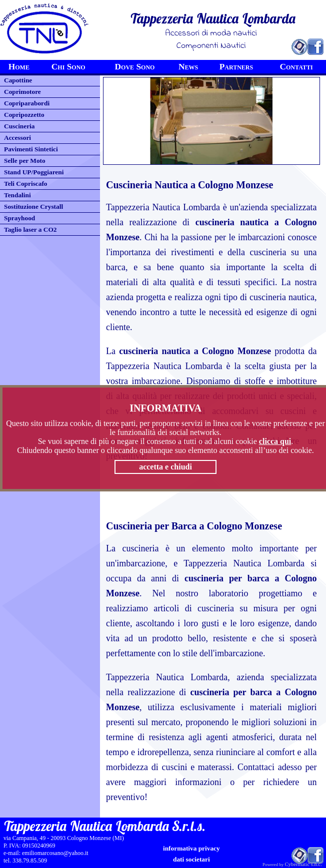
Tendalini (17, 195)
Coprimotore (22, 92)
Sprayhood (19, 218)
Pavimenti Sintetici (31, 149)
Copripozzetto (24, 115)
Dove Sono (135, 67)
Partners (236, 67)
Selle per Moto (25, 161)
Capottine (18, 80)
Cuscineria (19, 126)
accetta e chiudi (165, 467)
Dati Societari (191, 859)
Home (19, 67)
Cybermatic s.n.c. (303, 864)
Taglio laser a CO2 (30, 229)
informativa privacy (191, 848)
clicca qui (275, 441)
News (188, 67)
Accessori (17, 138)
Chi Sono (68, 67)
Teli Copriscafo (26, 184)
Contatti (296, 67)
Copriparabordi (27, 103)
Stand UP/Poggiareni (34, 172)
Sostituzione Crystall (33, 207)
